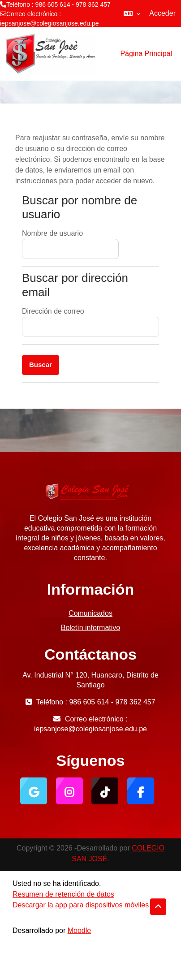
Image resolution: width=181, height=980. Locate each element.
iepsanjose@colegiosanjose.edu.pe (49, 23)
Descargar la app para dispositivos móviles (81, 905)
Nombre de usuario (52, 233)
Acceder (162, 13)
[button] (132, 13)
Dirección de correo (53, 311)
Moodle (79, 930)
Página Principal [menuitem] (146, 54)
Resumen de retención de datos (63, 894)
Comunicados (90, 613)
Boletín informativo (91, 628)
